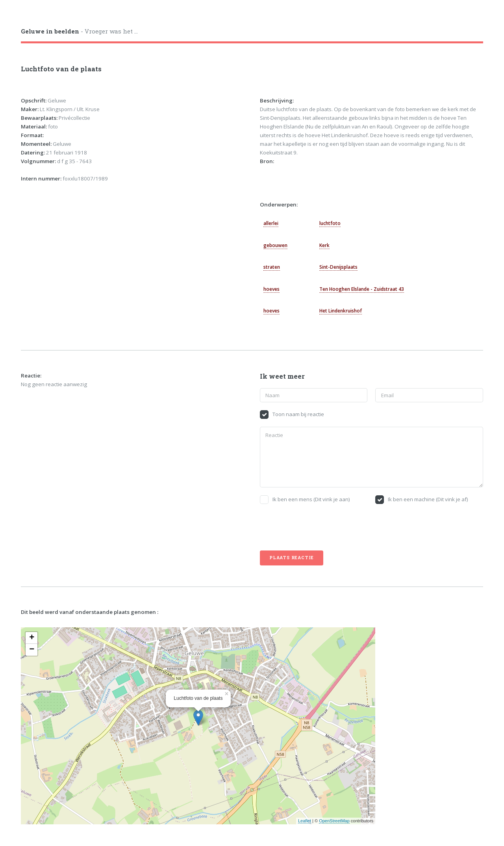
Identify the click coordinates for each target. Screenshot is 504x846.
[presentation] (320, 527)
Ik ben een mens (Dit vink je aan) (311, 499)
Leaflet (305, 821)
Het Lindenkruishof (341, 311)
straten (272, 267)
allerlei (271, 223)
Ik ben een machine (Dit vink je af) (428, 499)
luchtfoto (330, 223)
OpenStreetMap (334, 821)
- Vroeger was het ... (79, 31)
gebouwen (275, 245)
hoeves (271, 289)
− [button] (32, 650)
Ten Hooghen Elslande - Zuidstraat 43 (362, 289)
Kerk (324, 245)
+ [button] (32, 638)
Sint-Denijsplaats (338, 267)
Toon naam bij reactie (298, 414)
